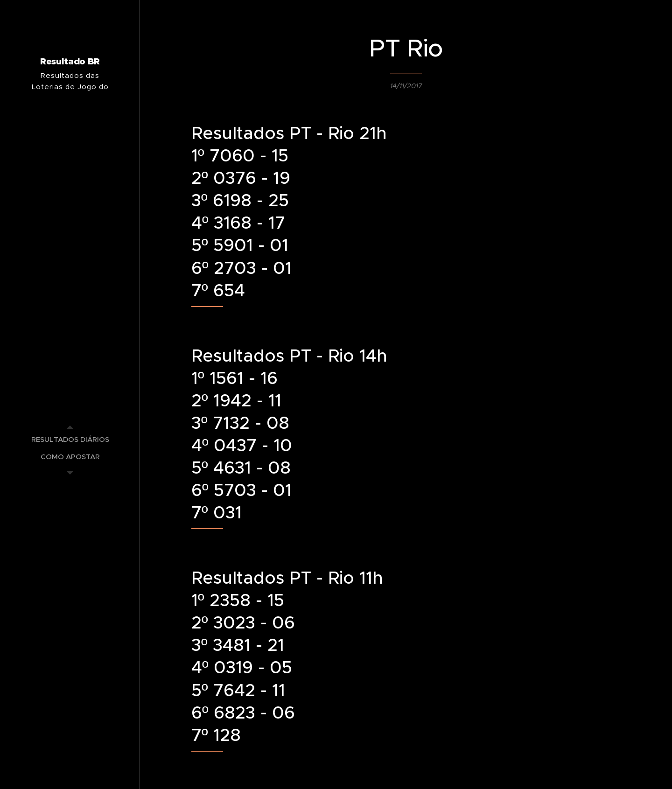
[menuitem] (70, 439)
